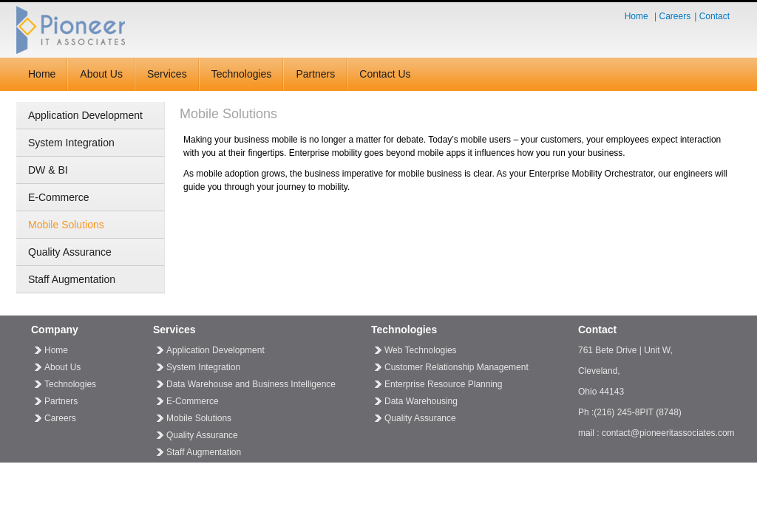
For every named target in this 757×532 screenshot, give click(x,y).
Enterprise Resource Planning (443, 384)
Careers (675, 16)
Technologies (242, 74)
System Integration (71, 143)
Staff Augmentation (72, 279)
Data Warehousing (421, 401)
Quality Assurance (70, 252)
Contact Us (385, 74)
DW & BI (48, 170)
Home (637, 16)
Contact (714, 16)
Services (167, 74)
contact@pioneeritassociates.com (668, 433)
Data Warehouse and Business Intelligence (251, 384)
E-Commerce (58, 197)
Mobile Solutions (66, 225)
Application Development (85, 115)
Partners (315, 74)
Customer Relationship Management (456, 367)
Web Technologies (421, 350)
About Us (101, 74)
